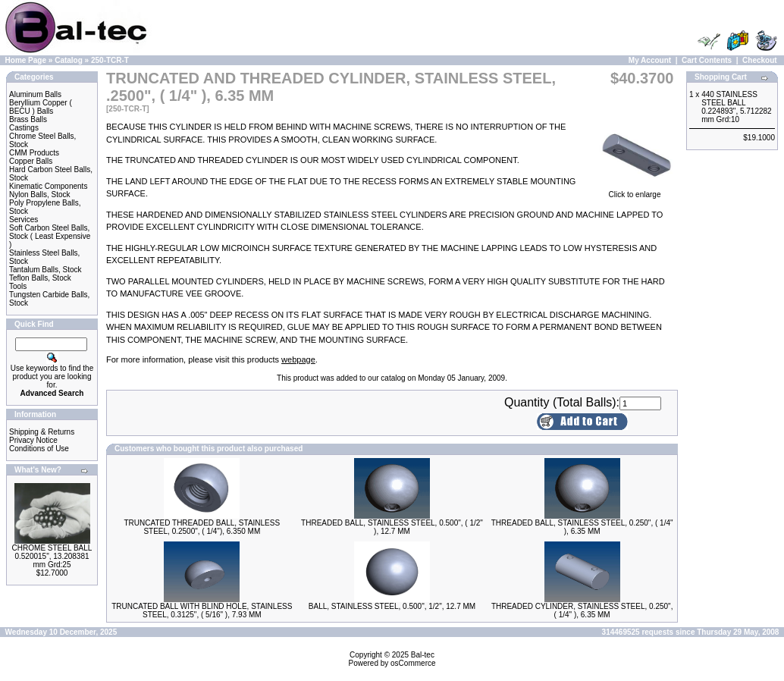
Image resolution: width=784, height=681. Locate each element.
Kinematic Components (48, 186)
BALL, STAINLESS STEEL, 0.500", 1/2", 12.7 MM (392, 606)
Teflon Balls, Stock (40, 278)
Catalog (69, 60)
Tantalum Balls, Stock (45, 270)
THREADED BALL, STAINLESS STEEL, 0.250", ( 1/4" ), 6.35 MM (582, 527)
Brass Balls (28, 119)
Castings (24, 128)
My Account (650, 60)
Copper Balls (31, 161)
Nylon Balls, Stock (40, 195)
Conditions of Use (39, 449)
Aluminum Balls (35, 94)
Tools (18, 286)
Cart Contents (707, 60)
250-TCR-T (110, 60)
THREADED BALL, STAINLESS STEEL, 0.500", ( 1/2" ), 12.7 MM (392, 527)
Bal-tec (423, 655)
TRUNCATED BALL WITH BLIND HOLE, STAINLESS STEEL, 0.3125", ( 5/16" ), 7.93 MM (202, 610)
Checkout (760, 60)
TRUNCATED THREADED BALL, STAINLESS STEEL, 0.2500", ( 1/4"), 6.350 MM (202, 527)
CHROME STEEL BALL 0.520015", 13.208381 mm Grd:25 (52, 556)
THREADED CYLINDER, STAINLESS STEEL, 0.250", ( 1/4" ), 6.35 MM (582, 610)
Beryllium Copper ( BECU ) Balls (41, 107)
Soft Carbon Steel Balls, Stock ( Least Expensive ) (50, 236)
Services (24, 220)
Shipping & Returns (42, 432)
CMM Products (34, 153)
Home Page (26, 60)
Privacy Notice (33, 440)
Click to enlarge (635, 191)
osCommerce (413, 663)
